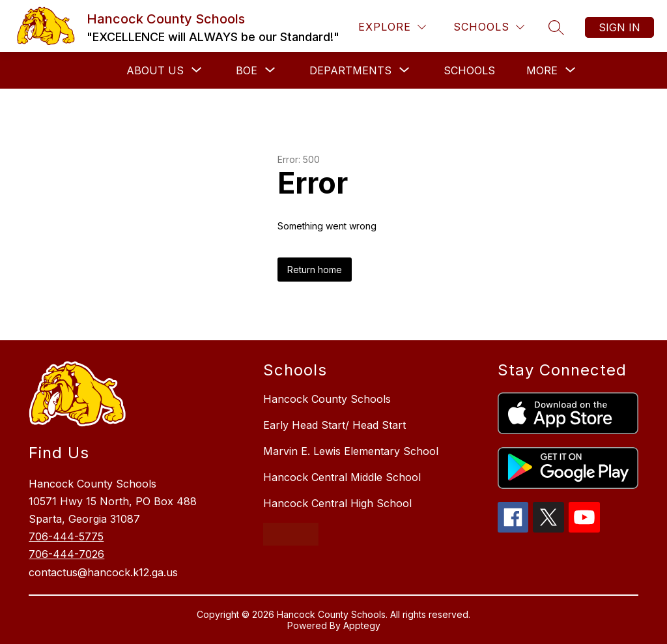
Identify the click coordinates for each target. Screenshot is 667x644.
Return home (315, 270)
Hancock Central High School (337, 503)
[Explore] (392, 27)
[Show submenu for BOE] (247, 70)
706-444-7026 (66, 554)
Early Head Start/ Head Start (334, 425)
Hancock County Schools (327, 399)
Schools (469, 70)
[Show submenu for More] (542, 70)
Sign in (619, 27)
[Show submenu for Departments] (350, 70)
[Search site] (556, 27)
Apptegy (362, 625)
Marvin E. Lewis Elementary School (351, 451)
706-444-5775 (66, 536)
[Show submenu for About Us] (155, 70)
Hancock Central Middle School (342, 477)
